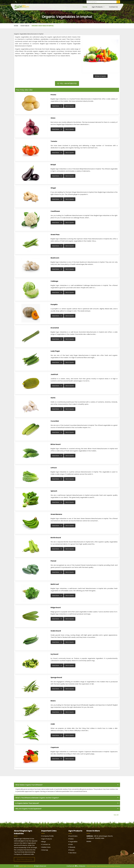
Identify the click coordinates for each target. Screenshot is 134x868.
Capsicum (55, 747)
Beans (53, 701)
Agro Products (98, 7)
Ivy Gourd (54, 654)
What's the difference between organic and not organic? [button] (37, 798)
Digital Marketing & (102, 866)
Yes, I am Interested (67, 83)
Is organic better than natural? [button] (27, 803)
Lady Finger (55, 351)
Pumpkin (54, 304)
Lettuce (54, 468)
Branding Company (114, 866)
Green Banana (56, 514)
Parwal (53, 561)
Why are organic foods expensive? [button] (28, 809)
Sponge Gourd (56, 677)
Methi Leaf (55, 584)
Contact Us (113, 7)
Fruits (71, 844)
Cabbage (54, 281)
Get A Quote (100, 76)
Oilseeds (72, 847)
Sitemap (45, 850)
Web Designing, (91, 866)
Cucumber (55, 421)
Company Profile (47, 836)
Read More (57, 106)
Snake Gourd (56, 631)
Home (85, 7)
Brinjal (53, 165)
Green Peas (55, 235)
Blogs (44, 842)
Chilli (53, 724)
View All (116, 815)
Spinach (54, 491)
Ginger (53, 188)
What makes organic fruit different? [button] (29, 785)
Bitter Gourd (56, 444)
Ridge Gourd (56, 608)
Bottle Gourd (56, 538)
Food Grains (73, 836)
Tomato (54, 141)
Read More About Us (24, 859)
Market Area (46, 847)
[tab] (67, 785)
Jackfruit (54, 374)
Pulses (71, 839)
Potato (53, 95)
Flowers (71, 850)
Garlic (53, 398)
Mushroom (55, 258)
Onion (53, 118)
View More (72, 853)
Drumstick (55, 328)
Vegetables (25, 26)
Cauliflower (55, 211)
